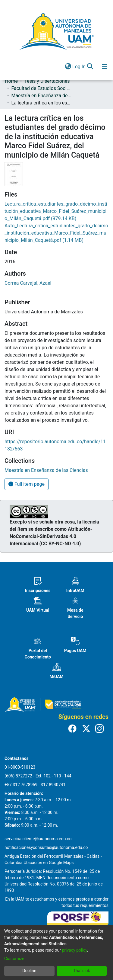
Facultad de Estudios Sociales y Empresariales (41, 88)
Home (11, 81)
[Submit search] (90, 67)
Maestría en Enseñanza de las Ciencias (41, 96)
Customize (14, 959)
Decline (29, 971)
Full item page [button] (27, 484)
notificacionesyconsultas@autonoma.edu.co (46, 847)
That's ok (82, 971)
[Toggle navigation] (105, 67)
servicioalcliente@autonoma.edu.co (38, 839)
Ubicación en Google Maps (49, 863)
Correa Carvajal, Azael (28, 283)
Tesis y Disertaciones (47, 81)
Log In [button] (79, 67)
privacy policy (74, 950)
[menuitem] (68, 67)
